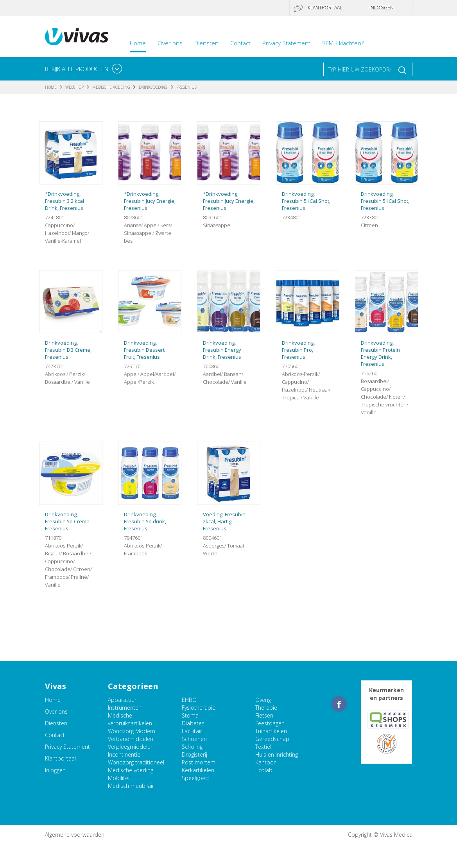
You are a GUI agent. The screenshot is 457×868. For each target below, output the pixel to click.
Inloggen (382, 8)
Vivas (77, 37)
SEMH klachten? (343, 43)
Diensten (206, 43)
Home (138, 43)
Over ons (170, 43)
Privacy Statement (286, 43)
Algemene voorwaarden (75, 835)
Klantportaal (325, 8)
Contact (240, 43)
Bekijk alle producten (77, 69)
